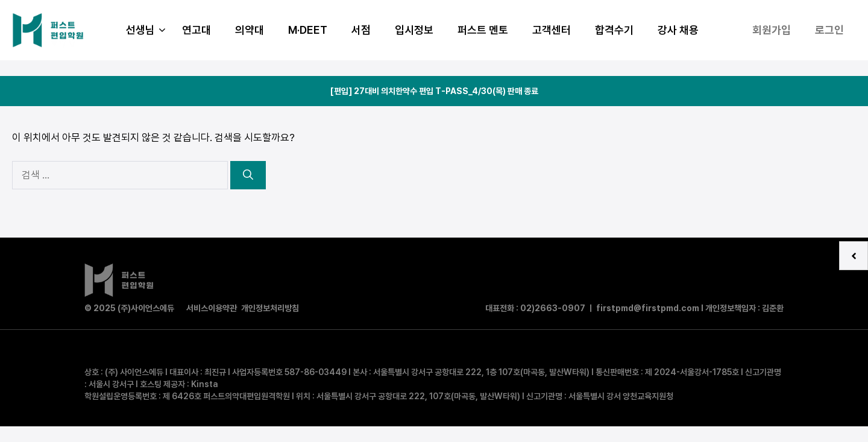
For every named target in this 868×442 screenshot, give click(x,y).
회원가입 (772, 30)
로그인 (829, 30)
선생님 (148, 30)
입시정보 (414, 30)
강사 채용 (678, 30)
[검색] (248, 175)
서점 (361, 30)
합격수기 (614, 30)
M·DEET (308, 30)
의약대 (250, 30)
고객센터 (552, 30)
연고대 (197, 30)
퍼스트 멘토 (483, 30)
